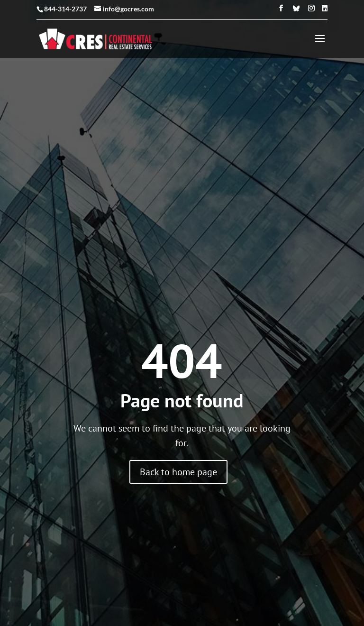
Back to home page (178, 414)
